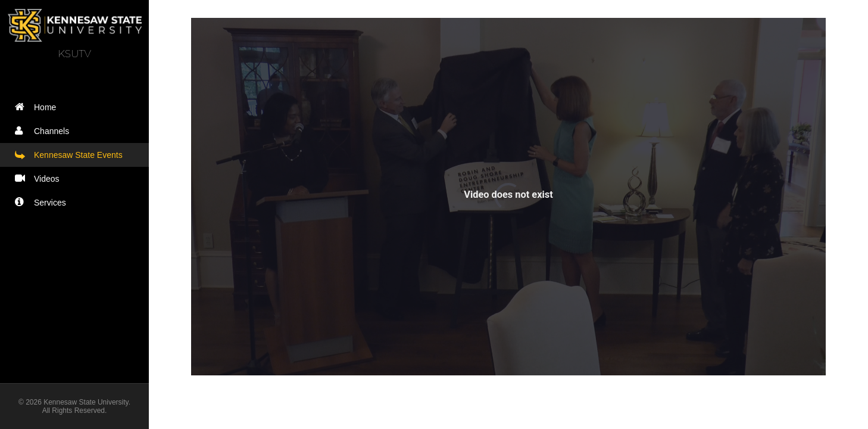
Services (43, 202)
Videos (40, 178)
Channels (45, 131)
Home (38, 107)
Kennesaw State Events (71, 155)
